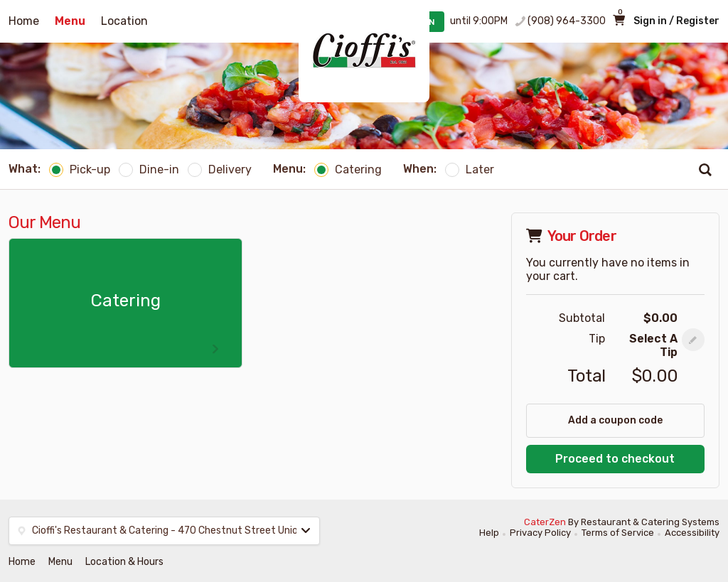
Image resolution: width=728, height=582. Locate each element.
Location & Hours (124, 562)
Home (24, 21)
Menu (70, 21)
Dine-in (149, 169)
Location (124, 21)
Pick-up (80, 169)
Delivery (220, 169)
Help (489, 533)
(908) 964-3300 (567, 21)
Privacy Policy (540, 533)
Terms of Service (618, 533)
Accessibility (692, 533)
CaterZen (545, 522)
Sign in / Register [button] (676, 21)
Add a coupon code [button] (615, 420)
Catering (348, 169)
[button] (693, 340)
